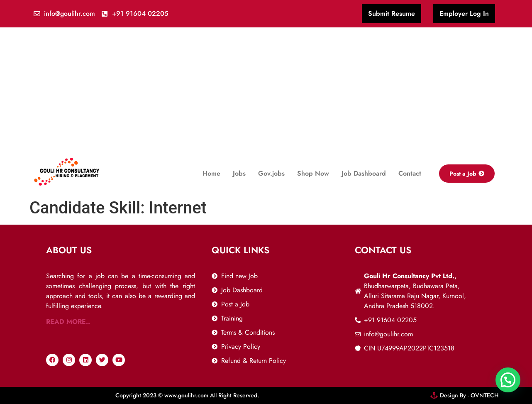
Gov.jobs (271, 173)
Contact (410, 173)
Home (211, 173)
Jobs (239, 173)
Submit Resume (392, 13)
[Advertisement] (266, 90)
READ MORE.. (68, 322)
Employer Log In (464, 13)
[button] (508, 380)
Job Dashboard (364, 173)
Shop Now (313, 173)
